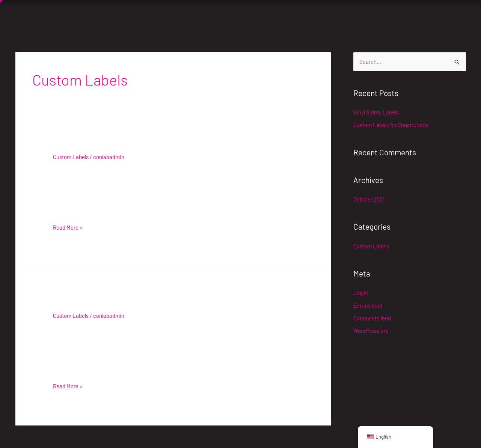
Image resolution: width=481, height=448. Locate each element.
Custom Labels (71, 157)
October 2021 (369, 199)
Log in (361, 293)
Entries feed (368, 305)
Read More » (68, 227)
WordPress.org (371, 331)
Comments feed (372, 318)
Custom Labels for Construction (120, 303)
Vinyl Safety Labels (92, 145)
